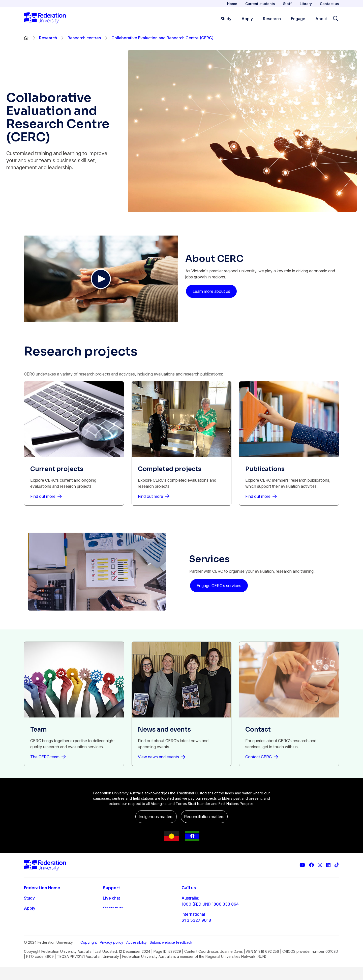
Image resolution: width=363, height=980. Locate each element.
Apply (30, 908)
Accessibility (137, 955)
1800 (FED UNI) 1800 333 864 (210, 904)
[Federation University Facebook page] (311, 865)
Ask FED (111, 918)
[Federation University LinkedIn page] (328, 865)
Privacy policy (112, 955)
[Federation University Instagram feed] (320, 865)
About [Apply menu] (321, 19)
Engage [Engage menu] (298, 19)
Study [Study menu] (226, 19)
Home (232, 4)
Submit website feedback (171, 955)
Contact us (329, 4)
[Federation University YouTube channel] (302, 865)
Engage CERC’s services (219, 586)
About (30, 938)
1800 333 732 (195, 936)
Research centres (84, 38)
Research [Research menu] (272, 19)
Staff (287, 4)
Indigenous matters (156, 817)
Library (306, 4)
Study (29, 898)
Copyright (89, 955)
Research (48, 38)
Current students (260, 4)
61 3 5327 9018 (196, 920)
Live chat (111, 898)
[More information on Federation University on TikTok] (337, 865)
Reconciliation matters (204, 817)
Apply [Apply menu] (247, 19)
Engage (31, 928)
